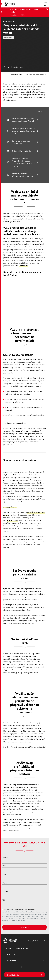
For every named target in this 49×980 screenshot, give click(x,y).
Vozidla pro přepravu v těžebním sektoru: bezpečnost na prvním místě (24, 131)
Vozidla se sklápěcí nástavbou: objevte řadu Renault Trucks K (23, 120)
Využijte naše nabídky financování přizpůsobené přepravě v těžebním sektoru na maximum (24, 162)
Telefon (4, 883)
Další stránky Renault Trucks (16, 948)
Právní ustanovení (12, 960)
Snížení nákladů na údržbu (22, 151)
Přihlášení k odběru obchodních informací (20, 910)
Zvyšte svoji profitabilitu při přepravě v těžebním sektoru (23, 175)
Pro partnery (10, 954)
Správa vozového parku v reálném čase (21, 142)
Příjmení (5, 857)
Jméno (4, 866)
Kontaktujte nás (13, 975)
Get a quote (25, 927)
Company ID (6, 891)
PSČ (3, 900)
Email (4, 874)
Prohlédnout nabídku (18, 15)
